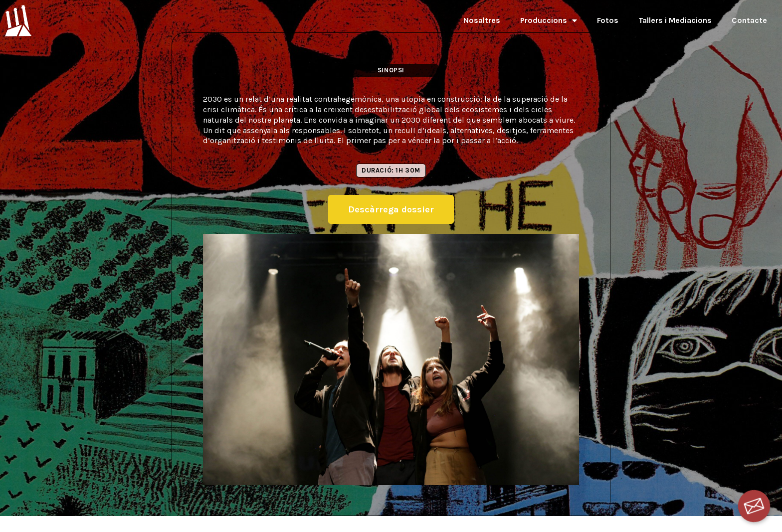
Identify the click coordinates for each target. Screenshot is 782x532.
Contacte (749, 20)
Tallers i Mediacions (675, 20)
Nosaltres (482, 20)
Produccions (549, 20)
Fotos (608, 20)
